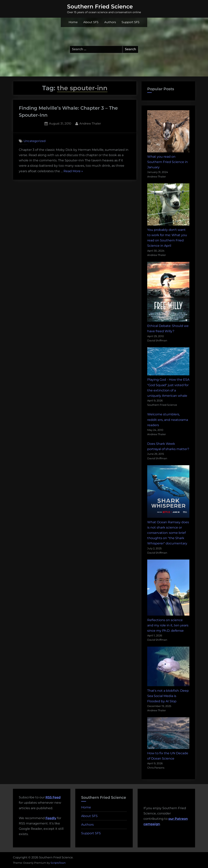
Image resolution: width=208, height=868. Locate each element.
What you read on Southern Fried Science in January (168, 162)
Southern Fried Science (100, 6)
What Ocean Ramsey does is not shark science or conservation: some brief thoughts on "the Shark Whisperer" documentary (168, 533)
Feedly (51, 818)
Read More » (73, 171)
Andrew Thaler (90, 123)
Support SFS (130, 22)
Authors (110, 22)
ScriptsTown (58, 863)
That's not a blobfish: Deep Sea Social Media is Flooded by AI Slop (168, 696)
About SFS (91, 22)
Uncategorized (35, 141)
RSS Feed (53, 797)
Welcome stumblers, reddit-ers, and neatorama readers (168, 420)
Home (73, 22)
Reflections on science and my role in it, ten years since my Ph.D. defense (168, 625)
